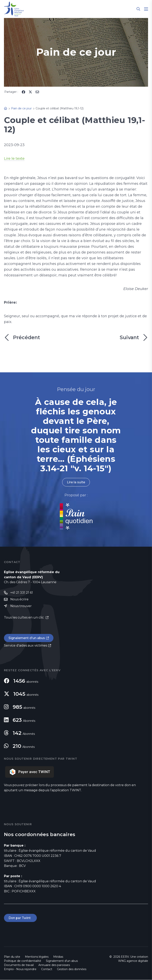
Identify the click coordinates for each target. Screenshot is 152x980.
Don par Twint (21, 918)
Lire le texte (14, 159)
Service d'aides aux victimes (26, 646)
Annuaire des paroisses (54, 965)
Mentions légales (37, 957)
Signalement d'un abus (27, 638)
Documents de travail (19, 965)
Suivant (134, 337)
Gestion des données (72, 969)
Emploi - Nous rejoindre (20, 969)
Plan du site (12, 957)
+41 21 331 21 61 (22, 593)
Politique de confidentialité (23, 961)
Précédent (22, 337)
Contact (47, 969)
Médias (58, 957)
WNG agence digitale (133, 961)
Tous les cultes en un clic (24, 618)
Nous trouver (21, 606)
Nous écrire (19, 599)
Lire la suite (76, 482)
